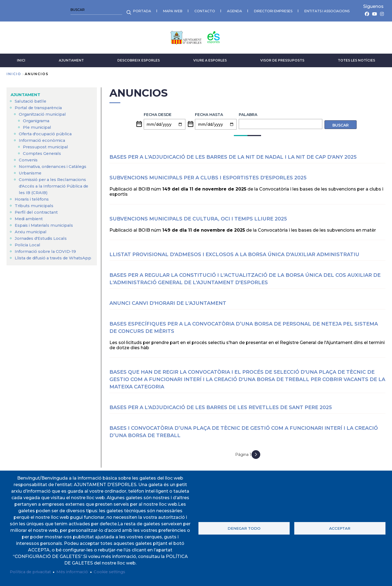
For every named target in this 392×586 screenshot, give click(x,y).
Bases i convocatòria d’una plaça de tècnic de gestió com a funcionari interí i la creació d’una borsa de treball (244, 429)
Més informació (78, 572)
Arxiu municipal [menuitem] (32, 236)
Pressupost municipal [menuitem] (47, 145)
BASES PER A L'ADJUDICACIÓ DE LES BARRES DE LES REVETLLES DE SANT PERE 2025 (221, 405)
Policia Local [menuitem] (29, 249)
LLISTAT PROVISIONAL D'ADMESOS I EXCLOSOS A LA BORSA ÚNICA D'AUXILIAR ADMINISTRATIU (234, 252)
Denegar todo (244, 528)
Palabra (248, 112)
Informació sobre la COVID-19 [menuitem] (47, 256)
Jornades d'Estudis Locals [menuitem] (44, 243)
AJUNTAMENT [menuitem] (27, 92)
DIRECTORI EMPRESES (147, 10)
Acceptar (340, 528)
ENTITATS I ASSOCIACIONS (200, 10)
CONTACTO (78, 10)
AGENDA (108, 10)
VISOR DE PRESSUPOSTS (282, 58)
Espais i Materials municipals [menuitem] (47, 230)
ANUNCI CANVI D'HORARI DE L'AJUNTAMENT (168, 301)
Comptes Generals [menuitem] (43, 151)
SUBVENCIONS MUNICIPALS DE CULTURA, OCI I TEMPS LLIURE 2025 (198, 216)
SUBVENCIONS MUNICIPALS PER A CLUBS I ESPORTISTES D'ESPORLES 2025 (208, 175)
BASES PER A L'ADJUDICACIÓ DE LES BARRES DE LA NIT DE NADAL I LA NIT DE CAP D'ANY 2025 (233, 155)
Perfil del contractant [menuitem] (38, 217)
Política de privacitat (33, 572)
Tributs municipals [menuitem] (35, 210)
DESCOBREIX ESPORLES (139, 58)
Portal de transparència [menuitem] (41, 105)
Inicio (14, 72)
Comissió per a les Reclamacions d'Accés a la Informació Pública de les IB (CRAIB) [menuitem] (55, 190)
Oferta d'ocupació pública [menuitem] (47, 132)
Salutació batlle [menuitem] (32, 99)
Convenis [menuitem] (29, 158)
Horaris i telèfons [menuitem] (33, 203)
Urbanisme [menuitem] (31, 177)
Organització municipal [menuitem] (44, 112)
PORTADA (16, 10)
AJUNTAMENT (71, 58)
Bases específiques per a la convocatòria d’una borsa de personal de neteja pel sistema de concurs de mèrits (244, 325)
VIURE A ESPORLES (210, 58)
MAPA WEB (46, 10)
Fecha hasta (209, 112)
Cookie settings (119, 572)
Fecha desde (158, 112)
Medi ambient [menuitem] (30, 223)
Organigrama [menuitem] (38, 119)
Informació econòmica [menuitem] (44, 138)
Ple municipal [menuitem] (38, 125)
